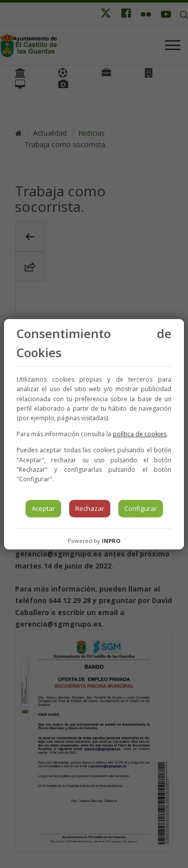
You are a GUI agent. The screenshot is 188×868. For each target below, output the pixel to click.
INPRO (111, 541)
